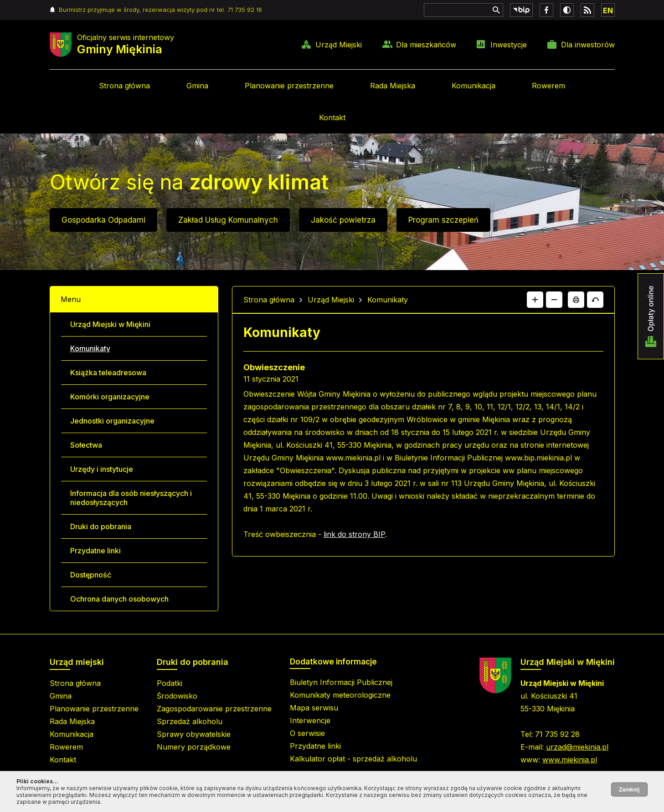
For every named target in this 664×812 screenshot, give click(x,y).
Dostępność (91, 575)
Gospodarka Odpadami (103, 220)
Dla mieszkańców (426, 45)
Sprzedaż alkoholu (190, 721)
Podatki (170, 683)
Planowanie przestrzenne (289, 86)
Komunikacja (474, 86)
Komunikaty (90, 348)
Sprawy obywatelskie (194, 734)
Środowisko (177, 696)
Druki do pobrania (101, 526)
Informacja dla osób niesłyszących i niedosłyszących (131, 498)
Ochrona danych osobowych (119, 599)
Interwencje (310, 720)
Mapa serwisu (314, 708)
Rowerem (548, 86)
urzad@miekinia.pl (577, 747)
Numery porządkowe (194, 747)
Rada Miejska (393, 86)
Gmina (197, 86)
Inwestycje (509, 45)
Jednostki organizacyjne (112, 421)
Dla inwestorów (588, 45)
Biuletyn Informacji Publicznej (341, 682)
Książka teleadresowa (108, 373)
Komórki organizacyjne (110, 397)
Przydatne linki (95, 551)
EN (608, 10)
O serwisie (307, 733)
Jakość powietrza (343, 220)
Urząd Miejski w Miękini (110, 324)
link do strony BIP (354, 534)
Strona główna (124, 86)
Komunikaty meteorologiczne (340, 695)
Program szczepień (443, 220)
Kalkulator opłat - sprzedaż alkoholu (353, 759)
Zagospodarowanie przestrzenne (214, 709)
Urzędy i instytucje (102, 469)
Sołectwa (86, 445)
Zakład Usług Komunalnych (228, 220)
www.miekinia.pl (570, 760)
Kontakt (332, 117)
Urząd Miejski (339, 45)
